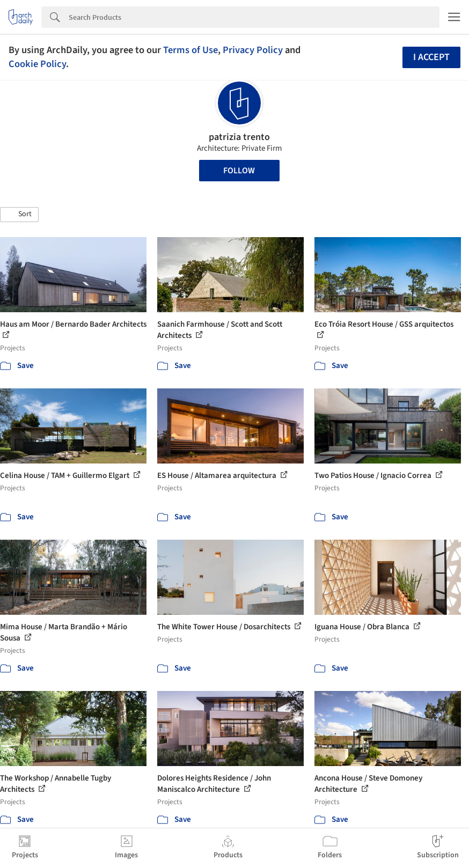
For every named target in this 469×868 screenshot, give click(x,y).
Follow (239, 171)
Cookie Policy (37, 64)
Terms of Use (190, 50)
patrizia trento (239, 137)
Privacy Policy (253, 50)
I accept (431, 57)
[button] (19, 215)
